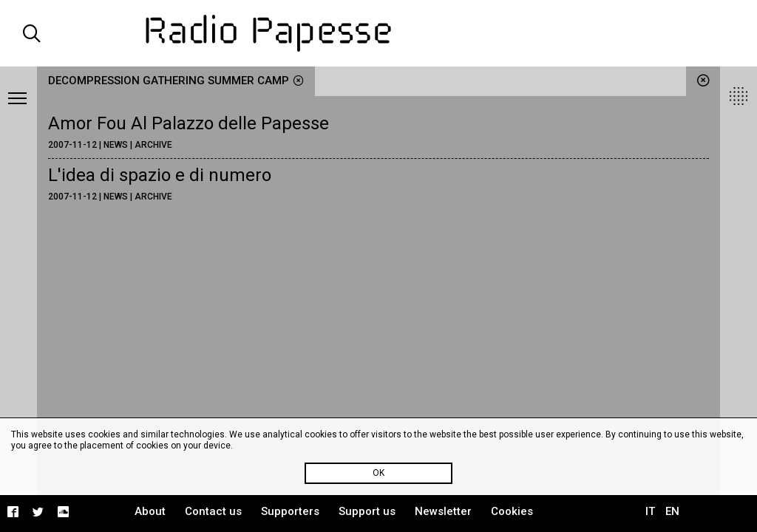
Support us (367, 511)
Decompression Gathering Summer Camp (176, 81)
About (150, 511)
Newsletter (443, 511)
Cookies (512, 511)
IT (650, 511)
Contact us (213, 511)
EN (672, 511)
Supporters (290, 511)
